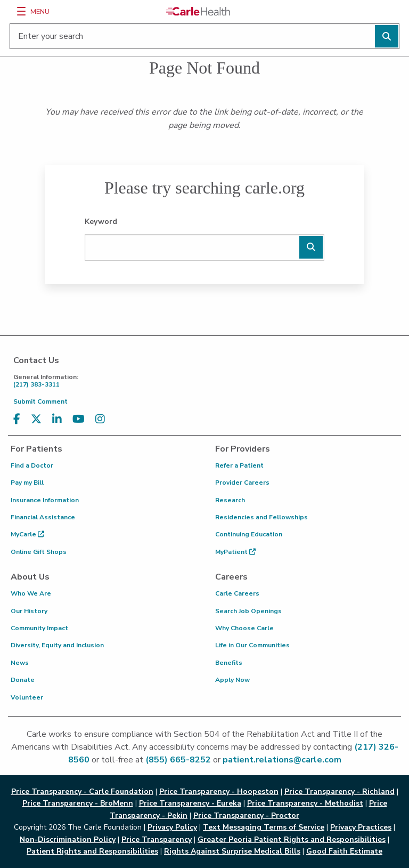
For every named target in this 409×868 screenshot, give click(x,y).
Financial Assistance (43, 517)
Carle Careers (237, 593)
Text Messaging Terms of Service (264, 827)
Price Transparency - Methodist (305, 803)
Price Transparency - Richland (340, 791)
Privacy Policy (172, 827)
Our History (29, 611)
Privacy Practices (361, 827)
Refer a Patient (239, 465)
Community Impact (39, 628)
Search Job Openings (248, 611)
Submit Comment (40, 401)
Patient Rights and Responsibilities (92, 851)
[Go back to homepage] (198, 11)
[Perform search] (387, 36)
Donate (23, 680)
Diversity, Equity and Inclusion (57, 645)
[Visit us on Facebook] (17, 419)
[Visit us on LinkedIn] (57, 419)
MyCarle (27, 534)
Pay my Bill (27, 483)
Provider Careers (242, 483)
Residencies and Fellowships (261, 517)
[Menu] (21, 11)
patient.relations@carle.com (282, 760)
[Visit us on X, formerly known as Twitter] (36, 419)
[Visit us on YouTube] (79, 419)
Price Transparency (157, 839)
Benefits (229, 663)
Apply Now (232, 680)
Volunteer (27, 697)
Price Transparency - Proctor (246, 815)
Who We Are (31, 593)
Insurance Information (45, 500)
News (20, 663)
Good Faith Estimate (344, 851)
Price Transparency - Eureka (190, 803)
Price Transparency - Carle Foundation (82, 791)
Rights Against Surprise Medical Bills (232, 851)
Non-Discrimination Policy (68, 839)
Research (230, 500)
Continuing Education (249, 534)
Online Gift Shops (39, 552)
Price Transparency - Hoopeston (219, 791)
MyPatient (235, 552)
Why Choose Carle (244, 628)
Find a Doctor (32, 465)
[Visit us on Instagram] (100, 419)
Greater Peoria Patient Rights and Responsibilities (292, 839)
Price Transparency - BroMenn (78, 803)
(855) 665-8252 (178, 760)
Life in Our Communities (252, 645)
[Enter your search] (204, 36)
